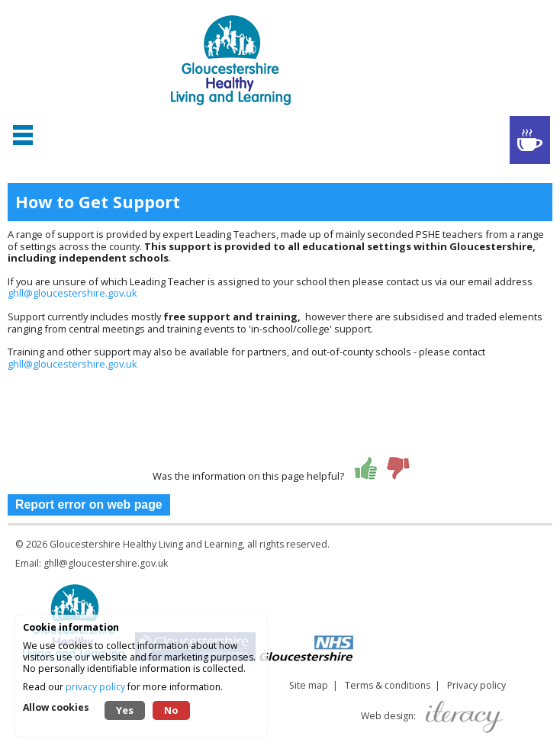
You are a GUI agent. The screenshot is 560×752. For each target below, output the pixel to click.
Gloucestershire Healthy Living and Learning (146, 544)
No (171, 710)
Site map (309, 685)
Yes (125, 710)
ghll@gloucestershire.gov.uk (72, 293)
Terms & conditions (388, 685)
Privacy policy (476, 685)
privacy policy (95, 687)
